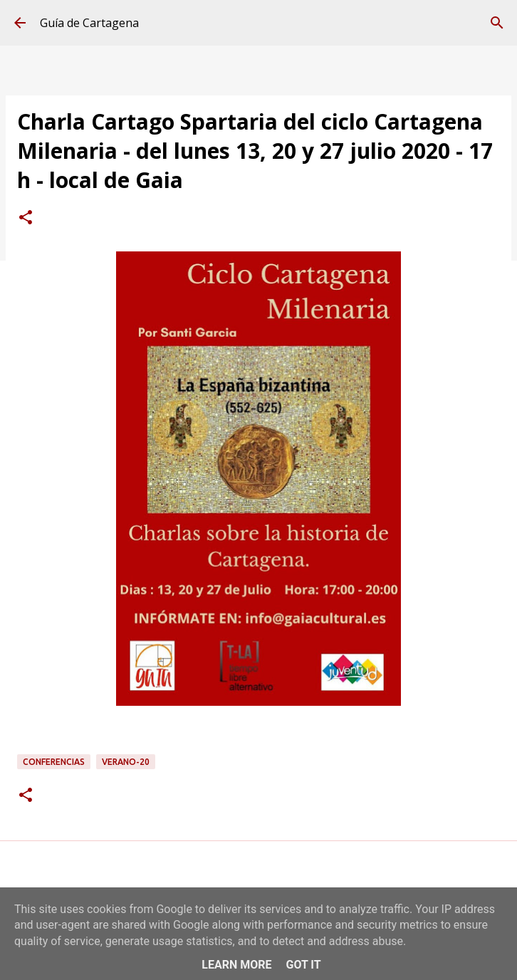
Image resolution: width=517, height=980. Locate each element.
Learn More (236, 965)
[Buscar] (497, 23)
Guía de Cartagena (89, 23)
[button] (26, 219)
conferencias (54, 762)
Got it (303, 965)
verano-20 (126, 762)
